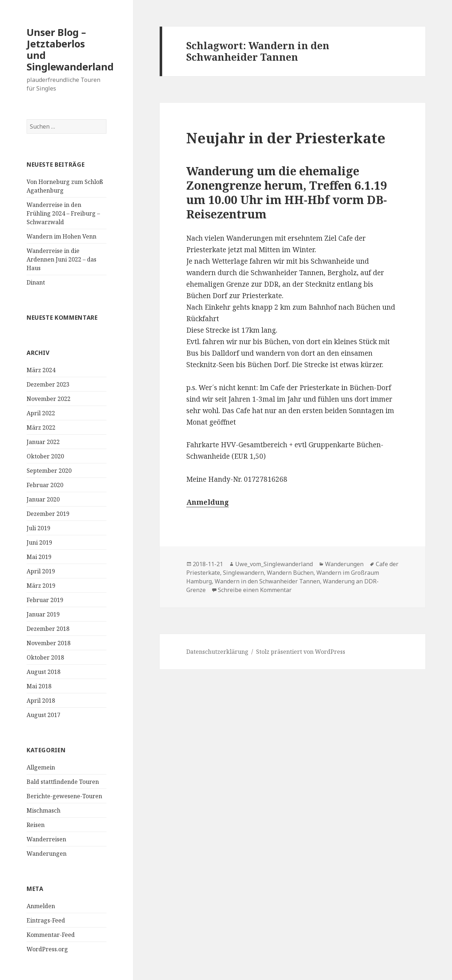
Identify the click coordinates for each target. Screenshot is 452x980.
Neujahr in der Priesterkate (286, 138)
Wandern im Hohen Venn (61, 236)
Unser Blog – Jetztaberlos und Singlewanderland (70, 49)
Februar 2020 (45, 485)
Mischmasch (44, 810)
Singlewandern (243, 573)
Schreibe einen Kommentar (255, 590)
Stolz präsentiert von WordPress (301, 652)
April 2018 (41, 701)
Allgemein (41, 767)
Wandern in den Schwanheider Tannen (267, 581)
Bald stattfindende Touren (63, 782)
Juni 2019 (39, 542)
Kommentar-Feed (51, 935)
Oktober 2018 (45, 657)
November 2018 (49, 643)
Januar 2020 (43, 499)
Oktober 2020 (45, 456)
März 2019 (41, 586)
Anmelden (41, 906)
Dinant (36, 282)
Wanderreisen (46, 839)
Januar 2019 (43, 614)
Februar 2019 (45, 600)
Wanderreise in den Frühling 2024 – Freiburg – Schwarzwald (63, 213)
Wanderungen (47, 854)
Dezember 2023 (48, 384)
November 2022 (49, 399)
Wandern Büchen (290, 573)
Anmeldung (207, 502)
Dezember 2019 (48, 514)
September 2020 (49, 471)
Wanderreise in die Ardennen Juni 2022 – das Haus (61, 259)
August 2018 (44, 672)
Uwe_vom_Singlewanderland (274, 564)
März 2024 (41, 370)
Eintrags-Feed (46, 920)
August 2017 (44, 715)
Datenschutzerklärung (217, 652)
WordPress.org (47, 949)
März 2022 (41, 427)
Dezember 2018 (48, 629)
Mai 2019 (39, 557)
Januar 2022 (43, 442)
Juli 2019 (38, 528)
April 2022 (41, 413)
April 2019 (41, 571)
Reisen (36, 825)
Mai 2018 (39, 686)
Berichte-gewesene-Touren (64, 796)
